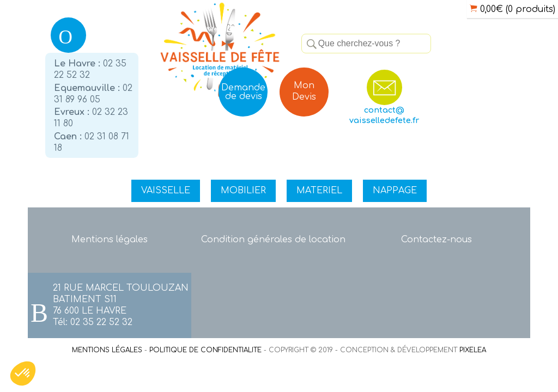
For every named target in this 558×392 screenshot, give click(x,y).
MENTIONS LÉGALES (107, 350)
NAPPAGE (395, 191)
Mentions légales (110, 240)
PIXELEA (473, 350)
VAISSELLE (166, 191)
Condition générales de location (273, 240)
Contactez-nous (436, 240)
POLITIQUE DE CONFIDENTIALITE (205, 350)
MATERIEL (319, 191)
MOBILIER (243, 191)
